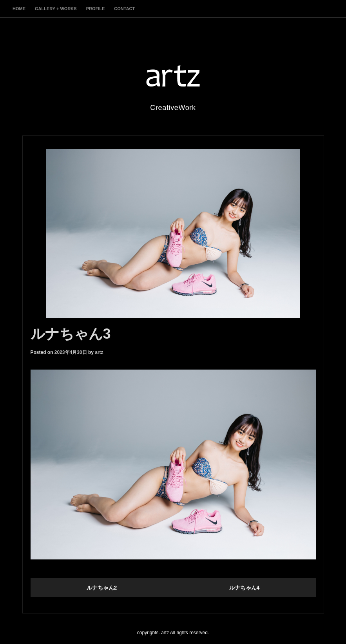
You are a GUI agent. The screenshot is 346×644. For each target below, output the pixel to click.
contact (124, 9)
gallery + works (56, 9)
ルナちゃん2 (102, 588)
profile (96, 9)
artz (99, 352)
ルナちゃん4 (245, 588)
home (19, 9)
